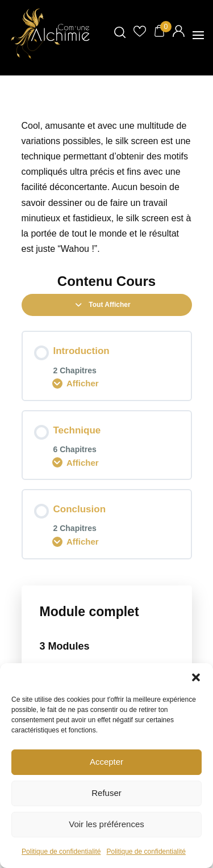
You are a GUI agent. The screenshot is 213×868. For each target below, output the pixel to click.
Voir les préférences (106, 824)
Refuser (106, 793)
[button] (196, 677)
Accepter (106, 762)
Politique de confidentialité (61, 852)
